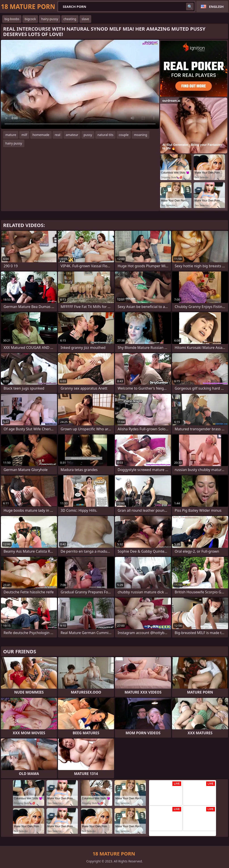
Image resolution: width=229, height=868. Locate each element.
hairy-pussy (50, 19)
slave (85, 19)
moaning (141, 135)
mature (11, 135)
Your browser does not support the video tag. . (80, 84)
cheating (70, 19)
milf (24, 135)
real (58, 135)
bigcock (30, 19)
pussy (88, 135)
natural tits (105, 135)
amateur (72, 135)
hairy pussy (14, 143)
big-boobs (12, 19)
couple (124, 135)
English (216, 6)
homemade (41, 135)
